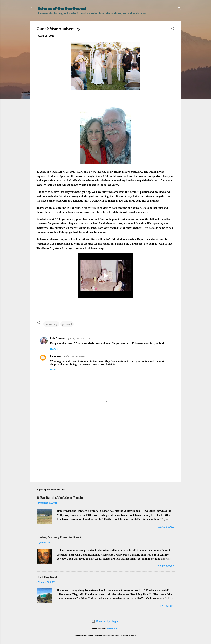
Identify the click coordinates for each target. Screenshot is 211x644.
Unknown (56, 356)
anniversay (51, 324)
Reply (54, 349)
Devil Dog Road (47, 577)
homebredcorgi (113, 628)
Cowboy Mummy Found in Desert (59, 537)
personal (67, 324)
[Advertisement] (106, 450)
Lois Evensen (58, 338)
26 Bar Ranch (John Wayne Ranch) (60, 498)
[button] (173, 29)
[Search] (179, 9)
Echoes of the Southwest (62, 8)
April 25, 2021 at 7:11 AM (79, 338)
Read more (166, 527)
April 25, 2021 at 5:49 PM (75, 356)
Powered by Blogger (105, 621)
